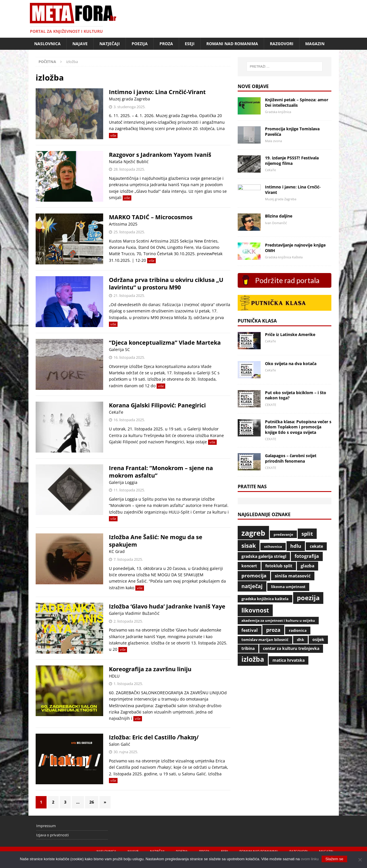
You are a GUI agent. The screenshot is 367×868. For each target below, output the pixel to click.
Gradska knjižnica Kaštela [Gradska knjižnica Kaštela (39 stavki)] (265, 599)
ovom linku (310, 859)
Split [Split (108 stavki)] (307, 534)
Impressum (46, 826)
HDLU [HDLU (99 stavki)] (296, 546)
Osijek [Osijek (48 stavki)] (318, 639)
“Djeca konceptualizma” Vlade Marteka (166, 343)
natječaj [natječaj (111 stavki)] (252, 586)
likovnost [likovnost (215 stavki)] (255, 610)
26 (92, 802)
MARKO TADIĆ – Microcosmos (151, 217)
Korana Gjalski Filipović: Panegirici (157, 405)
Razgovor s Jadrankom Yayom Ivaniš (160, 155)
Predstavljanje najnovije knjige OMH (295, 248)
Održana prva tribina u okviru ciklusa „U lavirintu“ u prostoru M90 (166, 284)
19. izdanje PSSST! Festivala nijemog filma (292, 160)
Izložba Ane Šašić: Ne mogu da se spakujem (156, 541)
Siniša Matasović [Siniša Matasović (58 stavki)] (293, 576)
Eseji (190, 44)
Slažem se (334, 859)
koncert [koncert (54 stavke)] (249, 566)
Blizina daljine (279, 216)
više (113, 136)
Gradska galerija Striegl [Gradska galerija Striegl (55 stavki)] (264, 556)
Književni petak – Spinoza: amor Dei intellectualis (297, 102)
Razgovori (282, 44)
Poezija (140, 44)
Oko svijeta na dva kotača (291, 364)
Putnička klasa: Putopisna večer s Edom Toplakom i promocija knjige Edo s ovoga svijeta (298, 427)
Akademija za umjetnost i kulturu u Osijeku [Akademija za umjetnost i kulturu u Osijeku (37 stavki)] (278, 620)
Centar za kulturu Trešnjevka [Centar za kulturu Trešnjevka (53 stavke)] (291, 648)
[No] (360, 860)
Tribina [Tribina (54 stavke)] (248, 648)
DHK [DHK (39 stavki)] (300, 640)
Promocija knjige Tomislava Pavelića (292, 131)
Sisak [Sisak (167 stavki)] (249, 545)
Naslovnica (47, 44)
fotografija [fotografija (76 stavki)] (307, 556)
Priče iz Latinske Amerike (290, 334)
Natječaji (110, 44)
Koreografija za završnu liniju (150, 669)
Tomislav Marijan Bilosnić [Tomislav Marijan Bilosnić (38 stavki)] (265, 640)
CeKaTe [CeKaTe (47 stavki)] (316, 546)
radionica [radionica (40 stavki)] (298, 630)
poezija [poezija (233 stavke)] (308, 598)
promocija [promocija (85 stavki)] (254, 576)
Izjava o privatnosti (52, 835)
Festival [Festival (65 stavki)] (250, 630)
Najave (80, 44)
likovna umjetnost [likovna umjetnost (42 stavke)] (288, 587)
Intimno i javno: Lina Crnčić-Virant (157, 92)
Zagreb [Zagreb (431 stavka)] (253, 533)
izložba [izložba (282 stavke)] (253, 659)
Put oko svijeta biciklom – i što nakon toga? (296, 395)
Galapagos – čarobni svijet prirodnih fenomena (291, 458)
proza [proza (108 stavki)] (273, 630)
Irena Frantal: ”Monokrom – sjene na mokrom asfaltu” (161, 472)
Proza (166, 44)
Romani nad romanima (232, 44)
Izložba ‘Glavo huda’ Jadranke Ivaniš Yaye (167, 606)
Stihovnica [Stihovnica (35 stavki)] (273, 546)
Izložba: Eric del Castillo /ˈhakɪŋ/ (154, 737)
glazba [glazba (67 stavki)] (308, 566)
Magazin (315, 44)
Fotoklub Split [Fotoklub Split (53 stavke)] (279, 566)
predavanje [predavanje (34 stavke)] (283, 534)
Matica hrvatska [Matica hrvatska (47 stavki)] (289, 660)
